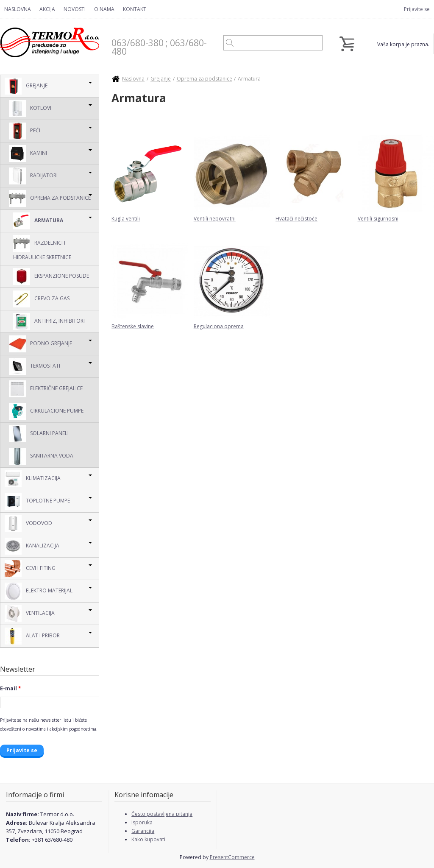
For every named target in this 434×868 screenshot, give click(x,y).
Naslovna (18, 9)
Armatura (38, 221)
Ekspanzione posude (51, 276)
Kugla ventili (126, 219)
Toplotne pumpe (37, 501)
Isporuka (142, 822)
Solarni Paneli (39, 434)
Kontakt (135, 9)
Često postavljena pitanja (162, 814)
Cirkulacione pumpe (46, 411)
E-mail (11, 688)
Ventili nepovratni (215, 219)
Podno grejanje (40, 344)
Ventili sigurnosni (378, 219)
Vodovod (28, 524)
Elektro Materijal (39, 591)
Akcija (47, 9)
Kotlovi (30, 109)
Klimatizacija (33, 479)
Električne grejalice (46, 389)
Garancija (143, 831)
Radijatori (33, 176)
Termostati (35, 366)
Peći (25, 131)
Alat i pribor (32, 636)
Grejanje (26, 86)
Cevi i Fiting (30, 569)
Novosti (75, 9)
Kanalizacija (32, 546)
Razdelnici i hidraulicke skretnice (42, 248)
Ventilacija (30, 614)
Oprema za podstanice (50, 198)
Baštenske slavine (133, 326)
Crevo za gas (41, 299)
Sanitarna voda (41, 456)
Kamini (28, 154)
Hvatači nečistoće (296, 219)
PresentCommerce (232, 857)
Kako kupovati (148, 839)
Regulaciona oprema (219, 326)
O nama (104, 9)
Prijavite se (417, 9)
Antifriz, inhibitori (49, 321)
